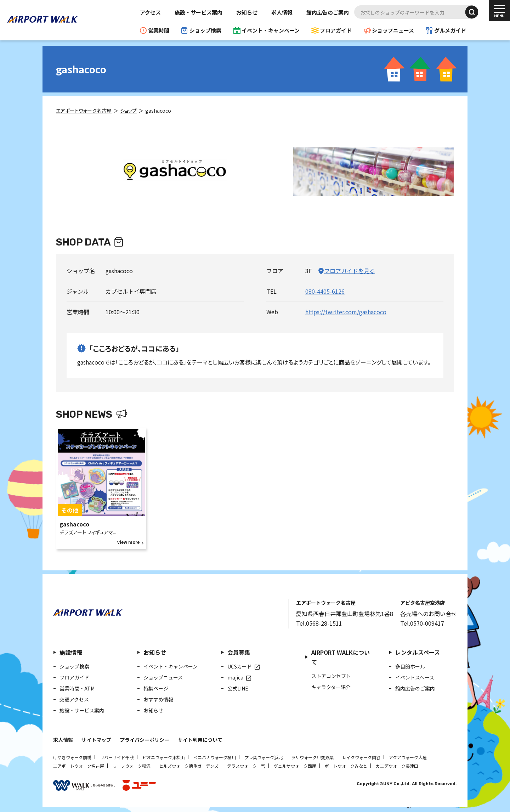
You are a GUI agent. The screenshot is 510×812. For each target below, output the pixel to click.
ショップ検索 (205, 30)
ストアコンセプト (331, 676)
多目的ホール (410, 666)
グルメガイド (450, 30)
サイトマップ (96, 740)
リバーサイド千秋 (117, 757)
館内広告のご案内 (328, 12)
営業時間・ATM (77, 688)
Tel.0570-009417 (422, 623)
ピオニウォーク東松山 (164, 757)
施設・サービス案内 (199, 12)
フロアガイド (336, 30)
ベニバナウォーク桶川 (215, 757)
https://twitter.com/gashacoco (346, 312)
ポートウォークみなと (346, 766)
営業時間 (159, 30)
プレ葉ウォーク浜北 (263, 757)
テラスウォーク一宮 (246, 766)
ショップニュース (393, 30)
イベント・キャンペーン (271, 30)
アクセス (150, 12)
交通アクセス (74, 699)
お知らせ (247, 12)
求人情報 (282, 12)
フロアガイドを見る (350, 271)
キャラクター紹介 (331, 687)
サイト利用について (200, 740)
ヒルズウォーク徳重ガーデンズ (189, 766)
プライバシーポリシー (144, 740)
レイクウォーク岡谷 (361, 757)
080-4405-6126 (325, 291)
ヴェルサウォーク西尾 (295, 766)
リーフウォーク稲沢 (132, 766)
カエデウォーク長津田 (397, 766)
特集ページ (156, 688)
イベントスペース (415, 677)
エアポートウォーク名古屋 (79, 766)
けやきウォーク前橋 (72, 757)
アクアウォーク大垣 (408, 757)
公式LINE (238, 688)
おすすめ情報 (158, 699)
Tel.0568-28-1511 (319, 623)
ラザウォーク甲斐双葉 (312, 757)
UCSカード (240, 666)
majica (235, 677)
